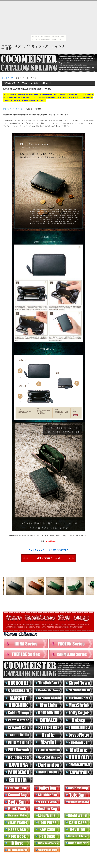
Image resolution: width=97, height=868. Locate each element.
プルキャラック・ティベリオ (14, 109)
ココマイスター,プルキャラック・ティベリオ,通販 (33, 47)
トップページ (7, 78)
